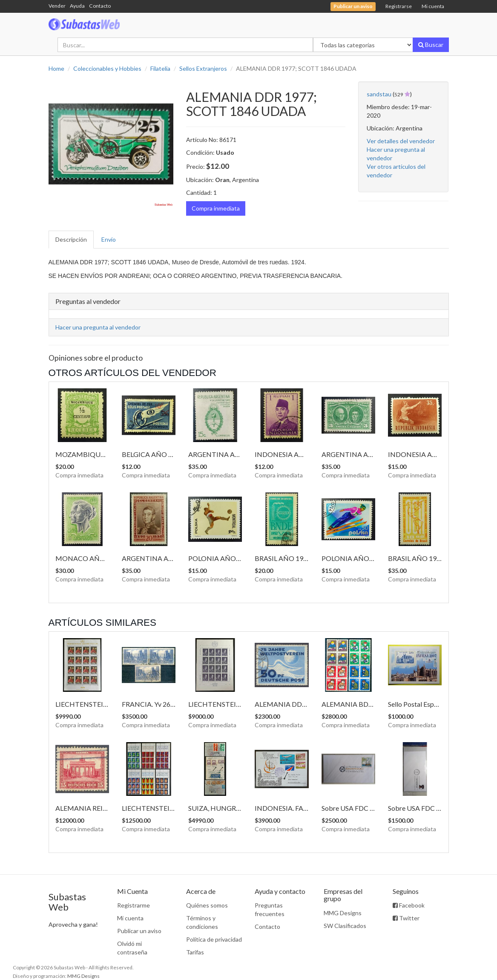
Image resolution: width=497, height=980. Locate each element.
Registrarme (134, 905)
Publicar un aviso (139, 931)
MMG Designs (343, 913)
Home (56, 68)
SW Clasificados (345, 926)
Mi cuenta (433, 6)
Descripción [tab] (71, 239)
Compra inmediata (216, 208)
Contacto (100, 6)
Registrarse (399, 6)
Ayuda (77, 6)
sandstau (379, 94)
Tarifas (195, 952)
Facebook (409, 905)
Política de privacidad (214, 939)
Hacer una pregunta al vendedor (98, 327)
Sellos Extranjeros (203, 68)
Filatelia (160, 68)
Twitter (406, 918)
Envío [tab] (109, 239)
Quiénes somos (207, 905)
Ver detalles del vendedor (401, 141)
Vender (57, 6)
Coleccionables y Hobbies (107, 68)
